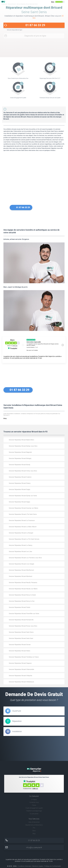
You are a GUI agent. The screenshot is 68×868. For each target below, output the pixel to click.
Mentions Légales (38, 866)
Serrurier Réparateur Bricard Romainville (21, 620)
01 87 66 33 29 (35, 25)
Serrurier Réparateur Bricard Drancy (20, 483)
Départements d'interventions (34, 825)
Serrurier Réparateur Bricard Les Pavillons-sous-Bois (25, 558)
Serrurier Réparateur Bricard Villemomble (21, 669)
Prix (34, 828)
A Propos (34, 800)
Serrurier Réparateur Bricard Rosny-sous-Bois (23, 626)
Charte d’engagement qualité (34, 808)
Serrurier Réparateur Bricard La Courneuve (22, 520)
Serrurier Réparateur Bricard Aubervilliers (21, 440)
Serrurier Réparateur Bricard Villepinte (20, 676)
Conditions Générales (25, 866)
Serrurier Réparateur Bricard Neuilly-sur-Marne (23, 589)
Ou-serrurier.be (34, 814)
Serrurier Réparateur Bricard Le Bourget (21, 533)
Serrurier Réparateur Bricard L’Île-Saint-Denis (23, 514)
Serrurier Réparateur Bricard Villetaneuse (21, 682)
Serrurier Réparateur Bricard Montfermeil (21, 570)
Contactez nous (34, 802)
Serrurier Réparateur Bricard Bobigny (20, 458)
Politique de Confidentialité (53, 866)
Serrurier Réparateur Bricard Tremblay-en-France (24, 657)
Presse (34, 805)
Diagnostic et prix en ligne (35, 36)
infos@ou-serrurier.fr (34, 848)
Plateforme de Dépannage (34, 811)
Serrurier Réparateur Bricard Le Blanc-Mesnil (23, 527)
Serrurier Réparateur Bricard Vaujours (20, 663)
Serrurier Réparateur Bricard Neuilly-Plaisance (23, 583)
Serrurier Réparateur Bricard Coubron (20, 477)
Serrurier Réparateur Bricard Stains (20, 651)
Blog (34, 833)
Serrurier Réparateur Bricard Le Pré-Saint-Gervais (24, 539)
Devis (34, 831)
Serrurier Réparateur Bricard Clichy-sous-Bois (23, 471)
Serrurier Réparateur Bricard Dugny (20, 489)
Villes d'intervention (34, 822)
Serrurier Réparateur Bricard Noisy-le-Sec (22, 601)
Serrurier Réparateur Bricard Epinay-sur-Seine (23, 496)
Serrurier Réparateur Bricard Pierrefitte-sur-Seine (24, 614)
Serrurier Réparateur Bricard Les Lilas (20, 551)
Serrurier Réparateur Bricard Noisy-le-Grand (22, 595)
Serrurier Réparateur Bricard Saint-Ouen (21, 638)
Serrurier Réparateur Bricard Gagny (19, 502)
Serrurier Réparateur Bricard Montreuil (20, 576)
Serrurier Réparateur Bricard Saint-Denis (21, 632)
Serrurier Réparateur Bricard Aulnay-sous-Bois (23, 446)
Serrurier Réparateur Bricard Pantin (20, 607)
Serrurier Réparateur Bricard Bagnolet (20, 452)
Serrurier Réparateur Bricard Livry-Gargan (21, 564)
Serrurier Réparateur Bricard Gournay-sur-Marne (24, 508)
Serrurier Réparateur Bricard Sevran (20, 645)
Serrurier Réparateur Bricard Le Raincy (21, 545)
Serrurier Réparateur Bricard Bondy (20, 465)
